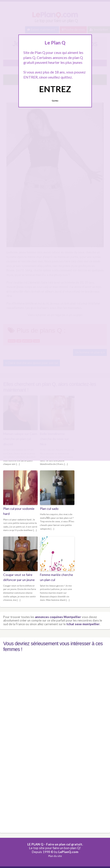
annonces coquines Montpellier (58, 617)
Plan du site (55, 856)
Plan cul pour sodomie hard (19, 511)
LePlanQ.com (68, 852)
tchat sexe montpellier (83, 624)
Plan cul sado (49, 509)
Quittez (55, 101)
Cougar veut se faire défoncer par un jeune (19, 577)
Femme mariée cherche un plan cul (56, 577)
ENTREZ (55, 89)
